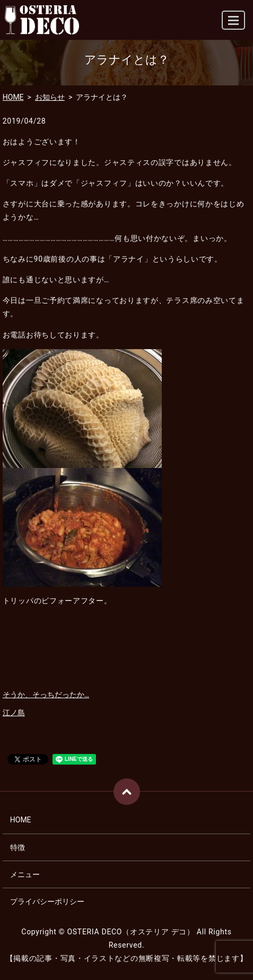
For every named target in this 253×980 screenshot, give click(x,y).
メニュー (25, 874)
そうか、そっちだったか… (46, 695)
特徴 (18, 847)
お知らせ (50, 97)
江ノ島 (14, 713)
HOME (13, 97)
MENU (234, 25)
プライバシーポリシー (47, 901)
